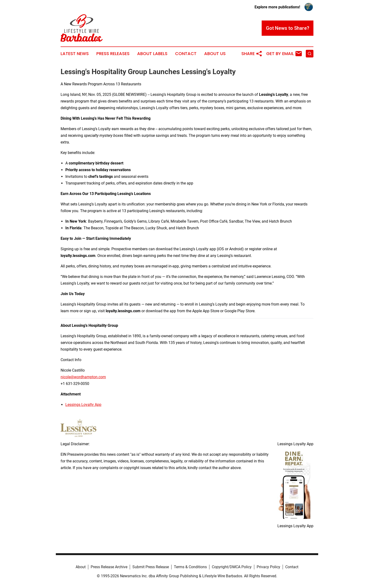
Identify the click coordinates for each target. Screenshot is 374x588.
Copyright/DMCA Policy (232, 567)
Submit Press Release (151, 567)
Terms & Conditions (190, 567)
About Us (215, 54)
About (81, 567)
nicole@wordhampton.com (83, 377)
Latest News (75, 54)
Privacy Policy (268, 567)
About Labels (152, 54)
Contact (186, 54)
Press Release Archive (109, 567)
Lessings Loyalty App (83, 405)
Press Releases (113, 54)
